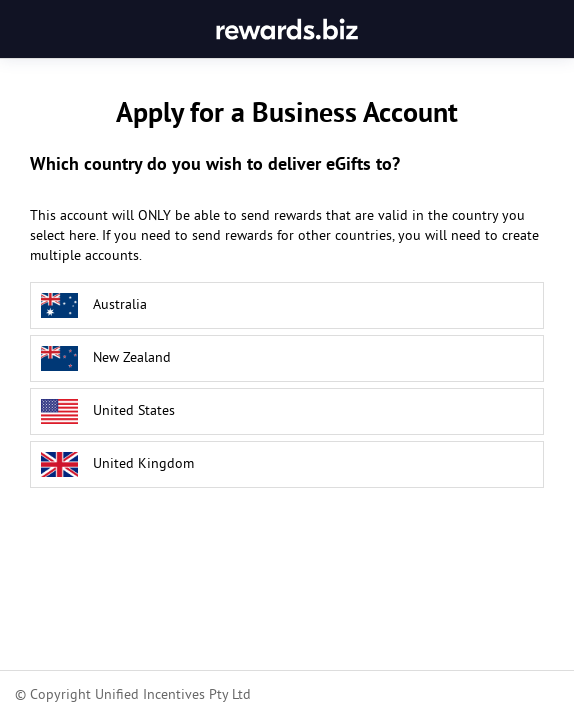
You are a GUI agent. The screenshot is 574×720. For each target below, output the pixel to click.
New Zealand (106, 358)
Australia (94, 305)
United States (108, 411)
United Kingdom (117, 464)
